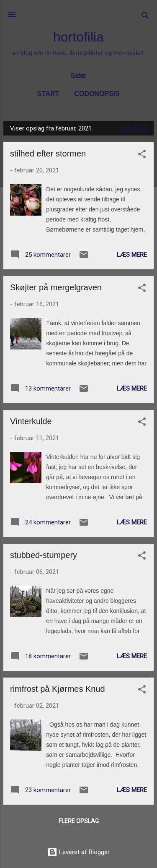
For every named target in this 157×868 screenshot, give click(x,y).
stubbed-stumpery (44, 555)
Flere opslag (79, 821)
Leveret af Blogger (78, 852)
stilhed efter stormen (48, 154)
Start (48, 94)
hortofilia (78, 37)
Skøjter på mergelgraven (56, 287)
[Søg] (145, 17)
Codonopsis (97, 94)
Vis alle (134, 128)
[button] (142, 155)
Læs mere (132, 255)
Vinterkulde (31, 421)
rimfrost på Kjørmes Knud (58, 689)
